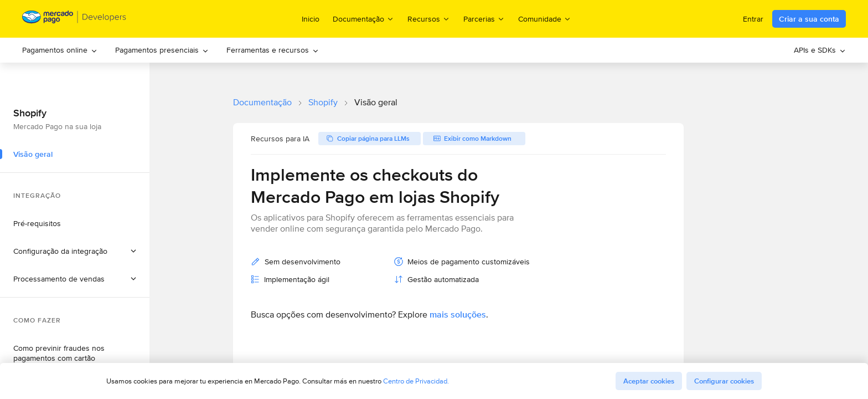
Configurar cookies (724, 381)
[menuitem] (60, 50)
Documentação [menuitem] (363, 19)
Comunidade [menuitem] (545, 19)
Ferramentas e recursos (273, 50)
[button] (75, 251)
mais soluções (458, 314)
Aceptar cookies (649, 381)
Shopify (323, 102)
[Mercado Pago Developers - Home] (74, 19)
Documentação (262, 102)
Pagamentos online (60, 50)
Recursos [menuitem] (429, 19)
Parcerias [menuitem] (484, 19)
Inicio (311, 19)
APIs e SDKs (820, 50)
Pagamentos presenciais (162, 50)
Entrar (753, 19)
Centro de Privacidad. (416, 381)
